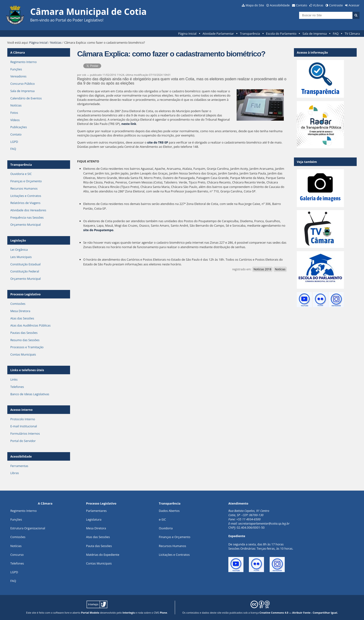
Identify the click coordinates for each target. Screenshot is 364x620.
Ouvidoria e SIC (21, 174)
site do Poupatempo (98, 230)
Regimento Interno (24, 62)
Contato (302, 5)
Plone (163, 613)
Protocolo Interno (23, 419)
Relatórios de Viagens (25, 203)
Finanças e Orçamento (26, 181)
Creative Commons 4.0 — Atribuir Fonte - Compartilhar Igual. (299, 613)
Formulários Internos (25, 433)
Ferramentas (19, 466)
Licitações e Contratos (26, 196)
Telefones (17, 387)
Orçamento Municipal (26, 225)
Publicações (19, 127)
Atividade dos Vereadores (28, 210)
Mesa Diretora (20, 311)
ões (16, 519)
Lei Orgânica (19, 250)
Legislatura (94, 519)
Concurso (17, 555)
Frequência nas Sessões (27, 217)
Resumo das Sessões (25, 340)
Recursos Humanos (24, 188)
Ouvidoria (166, 528)
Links (14, 379)
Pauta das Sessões (99, 546)
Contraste (336, 5)
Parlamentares (96, 511)
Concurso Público (23, 84)
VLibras (318, 5)
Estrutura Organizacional (28, 528)
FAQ (336, 34)
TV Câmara (352, 34)
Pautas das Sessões (24, 333)
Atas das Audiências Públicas (31, 325)
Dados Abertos (169, 511)
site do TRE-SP (158, 142)
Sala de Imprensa (315, 34)
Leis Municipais (21, 257)
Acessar (354, 5)
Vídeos (15, 120)
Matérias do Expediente (103, 555)
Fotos (14, 113)
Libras (15, 473)
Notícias (56, 42)
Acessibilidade (280, 5)
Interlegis (129, 613)
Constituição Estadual (25, 264)
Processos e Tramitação (27, 347)
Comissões (18, 304)
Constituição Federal (25, 271)
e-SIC (162, 519)
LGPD (14, 142)
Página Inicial (187, 34)
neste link (129, 124)
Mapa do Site (255, 5)
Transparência (250, 34)
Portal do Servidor (23, 441)
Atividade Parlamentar (218, 34)
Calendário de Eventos (26, 98)
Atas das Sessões (22, 318)
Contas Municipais (23, 354)
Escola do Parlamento (281, 34)
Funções (16, 69)
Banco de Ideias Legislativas (30, 394)
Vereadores (18, 76)
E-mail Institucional (24, 426)
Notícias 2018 (262, 269)
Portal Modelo (90, 613)
